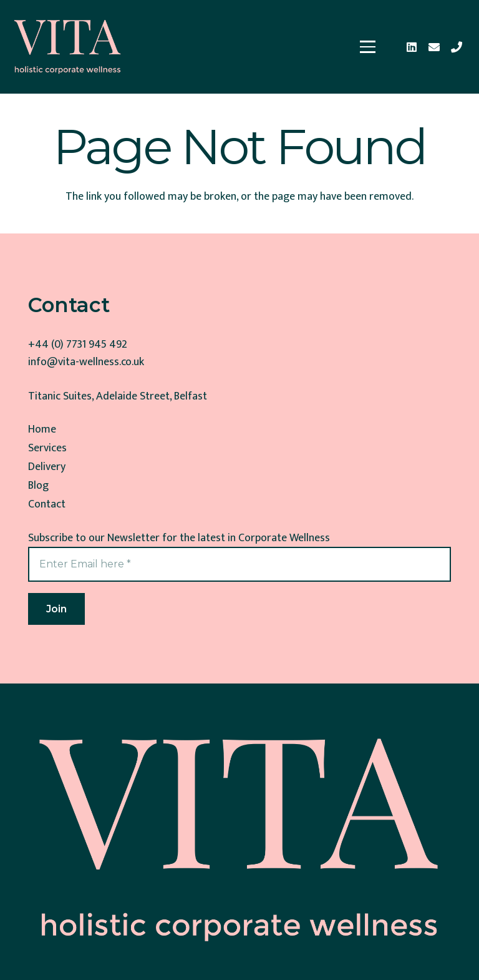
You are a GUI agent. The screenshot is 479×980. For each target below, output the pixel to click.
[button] (368, 47)
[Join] (56, 609)
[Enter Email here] (239, 564)
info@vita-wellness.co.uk (86, 362)
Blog (38, 486)
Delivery (47, 467)
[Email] (434, 47)
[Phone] (457, 47)
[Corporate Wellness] (68, 47)
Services (47, 448)
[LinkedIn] (412, 47)
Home (42, 429)
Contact (47, 504)
